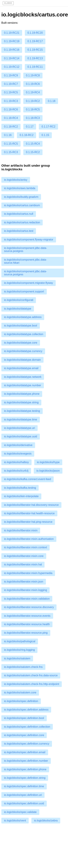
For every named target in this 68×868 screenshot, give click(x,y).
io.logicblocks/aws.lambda (20, 188)
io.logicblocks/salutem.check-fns (23, 667)
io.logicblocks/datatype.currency (23, 351)
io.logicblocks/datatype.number (23, 385)
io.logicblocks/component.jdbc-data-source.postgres (25, 250)
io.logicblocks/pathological (20, 641)
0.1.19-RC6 (33, 84)
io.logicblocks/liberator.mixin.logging (25, 590)
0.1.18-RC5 (33, 109)
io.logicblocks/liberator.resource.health (27, 624)
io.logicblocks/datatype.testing (22, 411)
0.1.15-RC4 (33, 144)
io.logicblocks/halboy (16, 462)
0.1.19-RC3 (11, 101)
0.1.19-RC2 (33, 101)
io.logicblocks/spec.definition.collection (27, 727)
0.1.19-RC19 (12, 41)
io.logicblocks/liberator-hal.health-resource (29, 513)
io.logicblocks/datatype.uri (19, 428)
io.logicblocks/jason (48, 471)
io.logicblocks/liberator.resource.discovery (29, 607)
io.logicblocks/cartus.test (19, 231)
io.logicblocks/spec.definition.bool (24, 718)
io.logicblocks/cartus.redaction (22, 222)
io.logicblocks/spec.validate (20, 812)
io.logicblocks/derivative (18, 445)
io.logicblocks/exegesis (18, 454)
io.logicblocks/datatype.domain (22, 360)
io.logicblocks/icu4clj (16, 471)
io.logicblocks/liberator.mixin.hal (23, 564)
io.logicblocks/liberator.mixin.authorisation (29, 539)
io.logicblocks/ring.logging (19, 650)
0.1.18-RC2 (11, 127)
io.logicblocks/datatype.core (21, 343)
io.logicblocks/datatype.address (23, 317)
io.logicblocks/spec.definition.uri (23, 795)
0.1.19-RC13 (35, 58)
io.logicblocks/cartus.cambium (22, 205)
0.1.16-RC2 (26, 135)
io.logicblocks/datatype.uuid (21, 436)
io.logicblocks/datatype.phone (22, 394)
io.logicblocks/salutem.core (20, 692)
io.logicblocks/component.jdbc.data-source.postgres (25, 273)
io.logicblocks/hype (48, 462)
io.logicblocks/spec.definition (21, 701)
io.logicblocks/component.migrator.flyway (29, 283)
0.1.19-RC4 (33, 92)
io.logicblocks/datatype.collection (24, 334)
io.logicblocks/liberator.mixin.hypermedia (28, 573)
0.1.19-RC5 (11, 92)
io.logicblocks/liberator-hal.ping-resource (28, 522)
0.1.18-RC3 (33, 118)
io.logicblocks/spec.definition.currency (27, 744)
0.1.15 (45, 135)
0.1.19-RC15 (35, 50)
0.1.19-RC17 (35, 41)
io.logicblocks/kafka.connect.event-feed (28, 479)
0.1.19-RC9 (11, 75)
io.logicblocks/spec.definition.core (24, 735)
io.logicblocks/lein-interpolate (21, 496)
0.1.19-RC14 (12, 58)
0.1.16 (8, 135)
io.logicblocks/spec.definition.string (25, 778)
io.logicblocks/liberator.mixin (21, 530)
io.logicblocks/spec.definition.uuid (24, 803)
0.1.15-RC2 (33, 152)
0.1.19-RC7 (11, 84)
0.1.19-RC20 (35, 33)
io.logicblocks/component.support (24, 292)
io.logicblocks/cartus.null (19, 214)
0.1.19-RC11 (35, 67)
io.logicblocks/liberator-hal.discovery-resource (31, 505)
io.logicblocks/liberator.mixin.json (24, 582)
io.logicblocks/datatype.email (21, 368)
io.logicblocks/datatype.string (21, 402)
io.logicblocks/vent (15, 821)
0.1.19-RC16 (12, 50)
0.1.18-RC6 (11, 109)
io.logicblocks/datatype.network (23, 377)
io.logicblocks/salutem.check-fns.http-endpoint (32, 684)
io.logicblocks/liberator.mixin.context (25, 547)
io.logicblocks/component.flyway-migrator (29, 240)
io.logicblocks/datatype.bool (21, 326)
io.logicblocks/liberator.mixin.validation (27, 599)
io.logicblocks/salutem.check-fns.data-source (31, 675)
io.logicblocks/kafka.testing (20, 488)
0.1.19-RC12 (12, 67)
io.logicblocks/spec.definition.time (24, 786)
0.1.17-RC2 (48, 127)
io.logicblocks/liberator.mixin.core (24, 556)
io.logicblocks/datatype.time (21, 420)
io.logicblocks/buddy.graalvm (21, 197)
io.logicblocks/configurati (19, 300)
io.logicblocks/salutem (17, 658)
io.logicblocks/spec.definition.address (26, 710)
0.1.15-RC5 (11, 144)
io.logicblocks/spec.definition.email (25, 752)
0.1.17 (30, 127)
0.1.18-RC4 (11, 118)
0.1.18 (52, 101)
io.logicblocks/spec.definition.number (26, 761)
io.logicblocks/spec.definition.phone (25, 769)
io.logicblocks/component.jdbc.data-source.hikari (25, 261)
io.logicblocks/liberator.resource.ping (26, 633)
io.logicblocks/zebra (46, 821)
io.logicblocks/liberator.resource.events (27, 616)
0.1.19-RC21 (12, 33)
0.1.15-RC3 (11, 152)
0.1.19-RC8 (33, 75)
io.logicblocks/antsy (16, 180)
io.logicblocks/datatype (18, 309)
